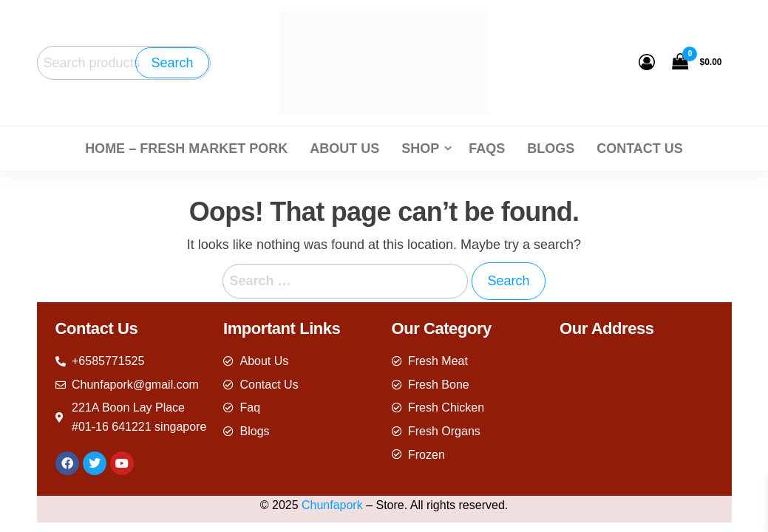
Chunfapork (332, 505)
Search (172, 63)
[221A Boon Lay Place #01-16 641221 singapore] (636, 415)
